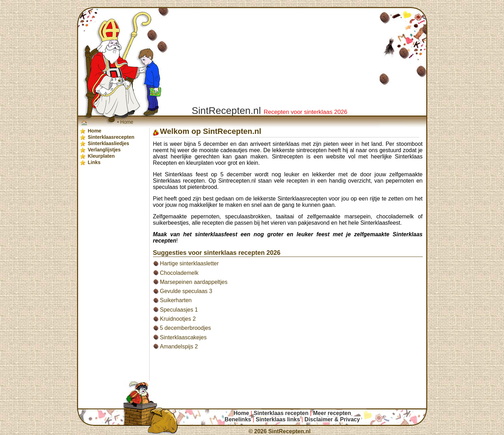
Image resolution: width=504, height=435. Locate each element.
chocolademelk (395, 216)
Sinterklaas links (278, 419)
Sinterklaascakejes (183, 337)
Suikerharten (176, 300)
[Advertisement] (293, 372)
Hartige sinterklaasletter (189, 263)
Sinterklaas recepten (179, 181)
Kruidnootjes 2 (178, 319)
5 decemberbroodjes (186, 328)
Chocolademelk (179, 273)
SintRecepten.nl (289, 431)
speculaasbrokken (248, 216)
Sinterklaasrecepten (302, 199)
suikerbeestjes (171, 223)
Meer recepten (332, 413)
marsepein (358, 216)
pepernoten (205, 216)
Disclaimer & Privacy (332, 419)
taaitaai (285, 216)
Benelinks (238, 419)
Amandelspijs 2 (179, 346)
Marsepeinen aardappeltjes (194, 282)
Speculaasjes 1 (179, 310)
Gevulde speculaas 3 (186, 291)
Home (127, 122)
